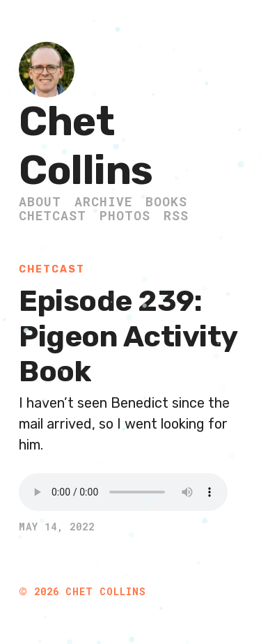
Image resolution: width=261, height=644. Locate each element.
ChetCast (53, 215)
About (40, 201)
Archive (103, 201)
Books (166, 201)
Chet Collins (86, 146)
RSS (176, 215)
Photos (125, 215)
